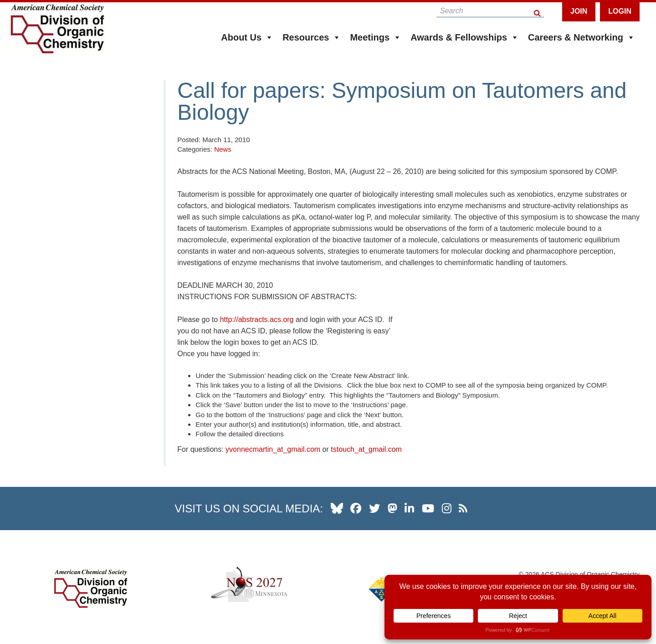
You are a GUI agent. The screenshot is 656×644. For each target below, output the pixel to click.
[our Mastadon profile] (392, 508)
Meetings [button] (376, 37)
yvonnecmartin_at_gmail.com (273, 449)
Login (620, 11)
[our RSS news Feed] (463, 508)
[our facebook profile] (356, 508)
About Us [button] (247, 37)
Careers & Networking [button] (582, 37)
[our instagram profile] (447, 508)
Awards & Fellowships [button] (465, 37)
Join (579, 11)
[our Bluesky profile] (337, 508)
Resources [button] (312, 37)
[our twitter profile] (374, 508)
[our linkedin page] (409, 508)
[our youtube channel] (428, 508)
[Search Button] (538, 11)
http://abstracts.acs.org (257, 319)
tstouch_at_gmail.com (366, 449)
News (223, 149)
